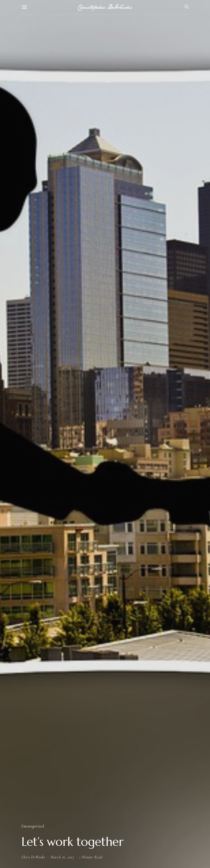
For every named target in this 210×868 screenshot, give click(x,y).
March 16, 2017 (62, 857)
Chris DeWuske (33, 857)
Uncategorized (33, 826)
